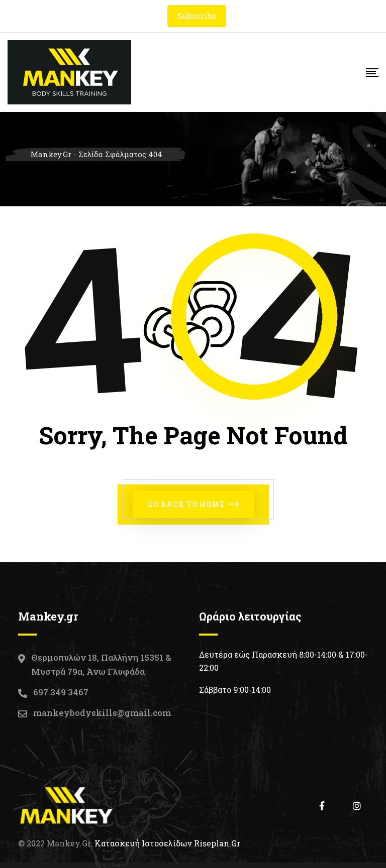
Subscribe (197, 16)
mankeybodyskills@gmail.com (102, 713)
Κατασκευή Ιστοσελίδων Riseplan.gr (167, 843)
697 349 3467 (61, 692)
